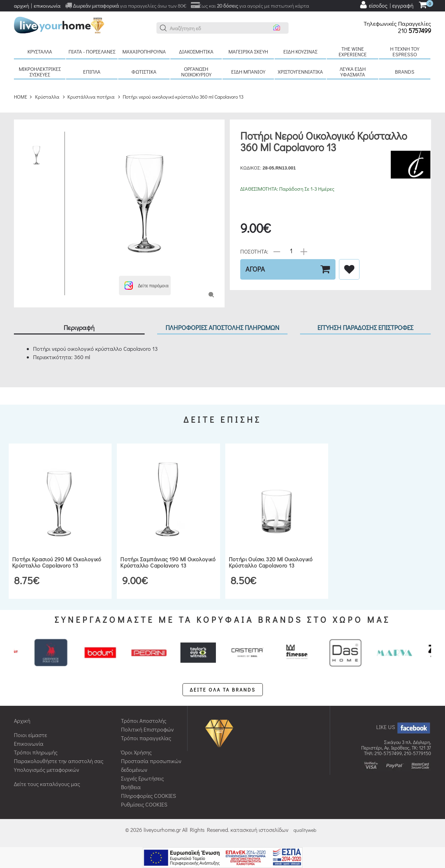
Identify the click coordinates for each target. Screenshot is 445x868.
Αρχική (22, 721)
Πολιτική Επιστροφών (147, 729)
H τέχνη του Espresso (405, 51)
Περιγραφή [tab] (79, 327)
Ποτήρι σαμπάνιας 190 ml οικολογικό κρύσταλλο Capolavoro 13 (168, 562)
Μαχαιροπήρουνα (144, 51)
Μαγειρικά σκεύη (248, 51)
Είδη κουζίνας (300, 51)
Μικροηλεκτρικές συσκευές (40, 72)
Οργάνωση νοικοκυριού (196, 72)
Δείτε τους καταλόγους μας (47, 784)
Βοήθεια (131, 787)
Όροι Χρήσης (136, 752)
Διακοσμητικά (196, 51)
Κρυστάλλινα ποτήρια (91, 97)
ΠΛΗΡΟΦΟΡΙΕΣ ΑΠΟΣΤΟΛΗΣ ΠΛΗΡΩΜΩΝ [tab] (222, 327)
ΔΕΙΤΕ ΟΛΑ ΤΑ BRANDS (223, 690)
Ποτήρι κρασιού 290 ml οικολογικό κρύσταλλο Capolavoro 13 (57, 562)
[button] (163, 28)
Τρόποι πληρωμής (36, 752)
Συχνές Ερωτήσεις (142, 778)
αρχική (22, 6)
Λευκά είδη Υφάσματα (353, 72)
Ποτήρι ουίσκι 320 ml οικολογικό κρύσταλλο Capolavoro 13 (271, 562)
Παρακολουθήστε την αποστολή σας (59, 761)
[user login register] (386, 5)
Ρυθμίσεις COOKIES (144, 804)
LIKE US (404, 727)
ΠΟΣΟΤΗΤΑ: (254, 251)
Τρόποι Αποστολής (144, 721)
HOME (21, 97)
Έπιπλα (92, 72)
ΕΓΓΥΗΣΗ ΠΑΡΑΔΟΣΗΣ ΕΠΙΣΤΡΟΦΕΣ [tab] (365, 327)
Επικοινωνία (29, 743)
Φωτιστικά (144, 72)
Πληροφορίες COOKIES (148, 796)
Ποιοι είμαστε (30, 735)
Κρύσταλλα (40, 51)
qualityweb (305, 830)
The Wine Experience (353, 51)
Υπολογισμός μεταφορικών (47, 770)
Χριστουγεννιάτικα (300, 72)
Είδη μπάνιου (248, 72)
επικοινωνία (47, 6)
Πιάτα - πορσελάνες (92, 51)
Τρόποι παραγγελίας (146, 738)
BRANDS (405, 72)
